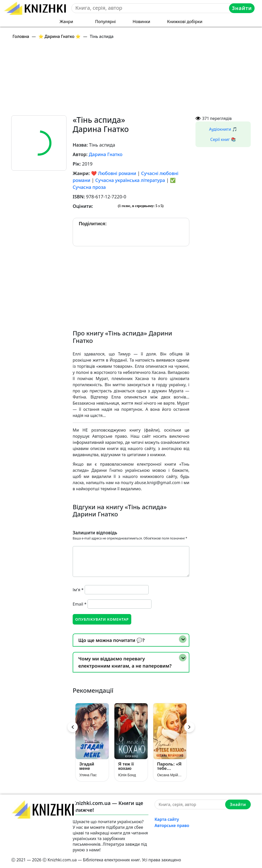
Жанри (66, 22)
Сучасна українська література (130, 180)
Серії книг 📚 (223, 139)
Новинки (141, 22)
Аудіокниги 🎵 (223, 129)
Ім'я (78, 590)
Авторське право (172, 825)
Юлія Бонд (127, 775)
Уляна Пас (88, 775)
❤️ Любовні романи (114, 173)
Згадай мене (87, 766)
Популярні (106, 22)
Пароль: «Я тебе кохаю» (169, 766)
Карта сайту (167, 819)
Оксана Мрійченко (170, 775)
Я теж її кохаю (126, 766)
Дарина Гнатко (106, 154)
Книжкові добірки (185, 22)
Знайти (242, 8)
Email (80, 604)
